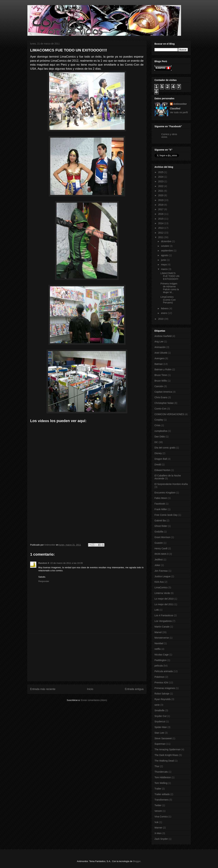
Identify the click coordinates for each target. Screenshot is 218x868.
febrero (165, 308)
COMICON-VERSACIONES (169, 414)
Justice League (162, 576)
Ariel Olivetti (161, 353)
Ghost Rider (161, 526)
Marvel (158, 632)
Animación (160, 347)
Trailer (158, 789)
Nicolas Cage (162, 655)
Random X (44, 563)
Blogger (137, 861)
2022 (161, 186)
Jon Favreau (161, 571)
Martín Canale (162, 627)
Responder (44, 581)
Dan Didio (160, 437)
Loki (157, 610)
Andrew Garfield (163, 336)
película (159, 666)
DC (156, 442)
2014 (161, 223)
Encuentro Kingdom (165, 493)
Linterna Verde (162, 593)
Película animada (164, 671)
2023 (161, 181)
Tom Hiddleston (163, 777)
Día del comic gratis (165, 448)
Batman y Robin (163, 369)
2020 (161, 195)
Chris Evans (161, 397)
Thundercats (161, 772)
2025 (161, 172)
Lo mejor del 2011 (164, 604)
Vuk (157, 822)
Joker (157, 565)
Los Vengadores (163, 621)
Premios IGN (161, 683)
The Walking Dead (164, 761)
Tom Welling (161, 783)
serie (157, 705)
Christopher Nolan (164, 403)
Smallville (159, 710)
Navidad (159, 643)
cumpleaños (161, 431)
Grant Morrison (162, 537)
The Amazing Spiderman (168, 749)
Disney (158, 453)
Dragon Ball (161, 459)
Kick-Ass (159, 582)
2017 (161, 209)
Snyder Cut (160, 716)
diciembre (166, 241)
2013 (161, 228)
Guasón (159, 543)
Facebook (160, 504)
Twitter (158, 805)
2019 (161, 200)
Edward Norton (162, 470)
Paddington (161, 660)
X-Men (158, 833)
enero (164, 313)
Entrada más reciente (43, 689)
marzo (165, 269)
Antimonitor (180, 104)
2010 (161, 319)
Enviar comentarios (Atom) (94, 700)
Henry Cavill (161, 548)
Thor (157, 766)
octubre (165, 246)
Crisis (157, 425)
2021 (161, 191)
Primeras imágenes (165, 688)
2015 (161, 219)
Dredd (158, 464)
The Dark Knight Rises (166, 755)
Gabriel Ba (160, 521)
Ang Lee (159, 342)
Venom (158, 811)
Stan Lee (159, 733)
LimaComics (161, 587)
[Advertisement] (87, 657)
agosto (165, 255)
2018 (161, 205)
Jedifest (159, 560)
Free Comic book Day (166, 515)
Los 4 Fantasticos (164, 615)
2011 (161, 237)
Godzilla (159, 532)
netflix (158, 649)
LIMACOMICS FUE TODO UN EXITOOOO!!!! (170, 276)
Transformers (162, 800)
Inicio (90, 689)
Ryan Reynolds (163, 699)
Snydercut (160, 722)
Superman (160, 744)
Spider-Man (161, 727)
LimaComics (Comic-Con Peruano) (168, 300)
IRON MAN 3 (161, 554)
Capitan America (163, 392)
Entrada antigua (134, 689)
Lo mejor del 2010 (164, 599)
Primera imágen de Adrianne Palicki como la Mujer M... (170, 288)
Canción (159, 386)
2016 (161, 214)
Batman (159, 364)
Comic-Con (160, 409)
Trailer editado (162, 794)
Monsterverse (162, 638)
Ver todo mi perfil (179, 112)
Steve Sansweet (163, 738)
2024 (161, 177)
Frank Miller (161, 509)
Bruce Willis (161, 381)
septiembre (167, 251)
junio (164, 260)
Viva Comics (161, 817)
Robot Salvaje (162, 694)
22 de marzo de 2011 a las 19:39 (66, 563)
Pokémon (159, 677)
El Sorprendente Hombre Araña (171, 484)
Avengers (159, 358)
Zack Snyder (161, 839)
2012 (161, 233)
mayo (164, 265)
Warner (158, 828)
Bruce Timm (161, 375)
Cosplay (159, 420)
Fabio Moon (161, 498)
